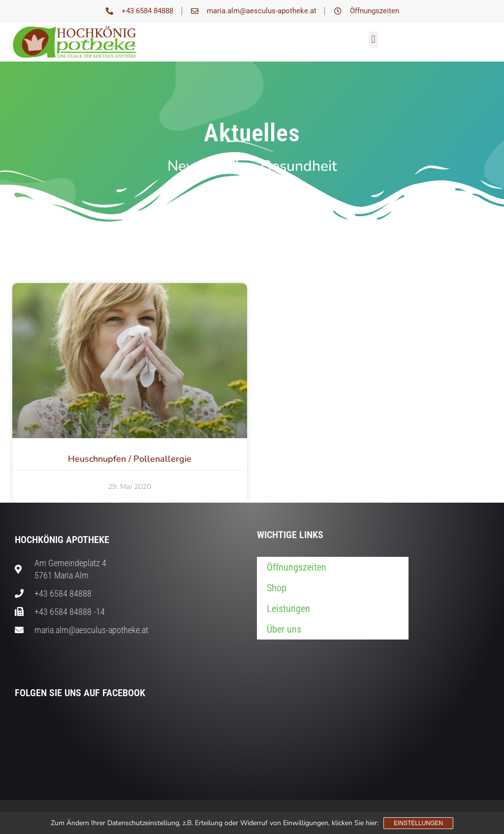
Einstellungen (418, 823)
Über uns (284, 629)
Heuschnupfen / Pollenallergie (130, 459)
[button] (373, 40)
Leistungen (288, 609)
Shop (277, 588)
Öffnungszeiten (297, 567)
